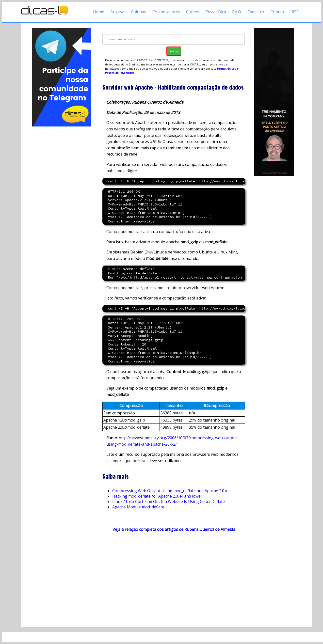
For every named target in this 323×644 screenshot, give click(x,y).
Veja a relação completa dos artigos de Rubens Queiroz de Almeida (174, 529)
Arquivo (117, 12)
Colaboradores (166, 12)
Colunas (138, 12)
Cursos (193, 12)
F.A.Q (237, 12)
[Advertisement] (62, 201)
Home (99, 12)
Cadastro (256, 12)
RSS (295, 12)
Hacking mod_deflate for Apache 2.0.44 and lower (157, 496)
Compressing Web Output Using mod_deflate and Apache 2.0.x (170, 491)
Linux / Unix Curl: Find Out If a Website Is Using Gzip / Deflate (169, 502)
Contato (278, 12)
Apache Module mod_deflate (138, 507)
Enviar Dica (216, 12)
